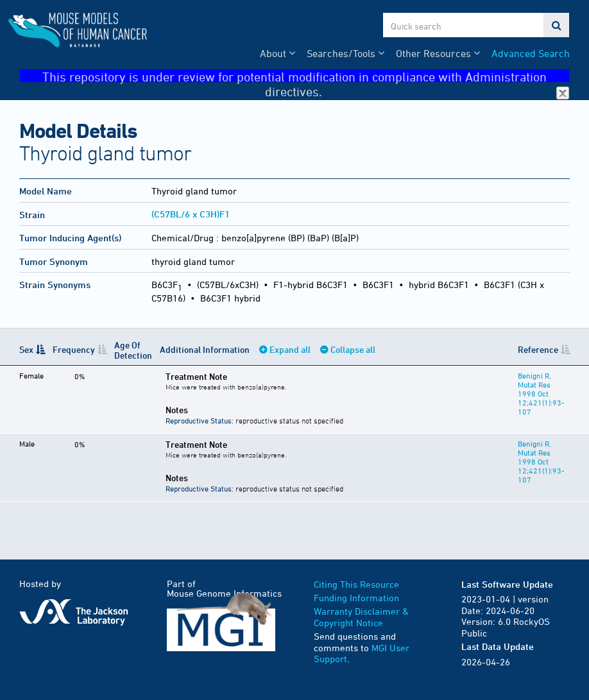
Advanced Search (531, 53)
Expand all (290, 349)
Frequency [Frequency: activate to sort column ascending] (74, 349)
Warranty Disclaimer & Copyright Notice (361, 617)
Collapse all (353, 349)
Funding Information (356, 598)
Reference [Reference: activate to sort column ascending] (538, 349)
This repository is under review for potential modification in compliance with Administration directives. (306, 76)
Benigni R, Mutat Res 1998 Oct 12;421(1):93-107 (541, 393)
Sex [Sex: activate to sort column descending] (26, 349)
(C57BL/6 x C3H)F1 (191, 214)
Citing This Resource (356, 584)
